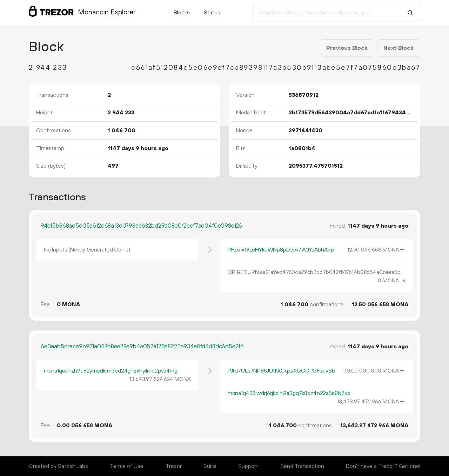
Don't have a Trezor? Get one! (383, 466)
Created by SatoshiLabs (58, 466)
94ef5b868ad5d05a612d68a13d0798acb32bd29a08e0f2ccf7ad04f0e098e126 (141, 226)
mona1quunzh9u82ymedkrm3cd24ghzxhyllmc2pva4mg (111, 371)
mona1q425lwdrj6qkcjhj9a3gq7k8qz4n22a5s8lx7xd (289, 393)
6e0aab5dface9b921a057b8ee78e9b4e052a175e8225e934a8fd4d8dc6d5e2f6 (142, 347)
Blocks (182, 13)
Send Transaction (302, 466)
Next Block (398, 48)
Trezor (174, 466)
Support (248, 466)
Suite (210, 466)
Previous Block (347, 48)
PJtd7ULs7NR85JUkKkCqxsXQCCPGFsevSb (281, 371)
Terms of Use (127, 466)
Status (212, 13)
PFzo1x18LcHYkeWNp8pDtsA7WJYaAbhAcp (281, 250)
